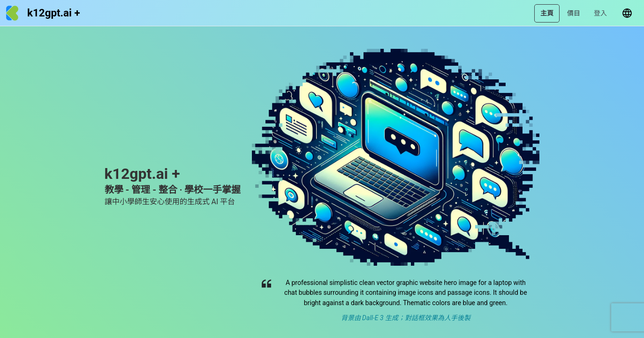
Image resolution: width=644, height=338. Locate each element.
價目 (574, 13)
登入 (600, 13)
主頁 (547, 13)
